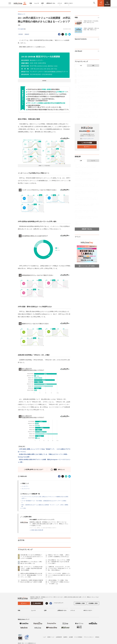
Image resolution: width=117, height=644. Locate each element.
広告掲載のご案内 (93, 603)
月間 (93, 66)
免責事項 (65, 637)
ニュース (37, 3)
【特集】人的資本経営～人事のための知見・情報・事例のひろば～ (91, 29)
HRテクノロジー (69, 3)
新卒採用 (21, 34)
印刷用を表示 (22, 476)
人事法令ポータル (51, 3)
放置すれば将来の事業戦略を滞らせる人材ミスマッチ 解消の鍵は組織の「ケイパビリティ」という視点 (31, 575)
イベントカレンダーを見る (87, 266)
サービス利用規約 (78, 637)
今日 (81, 66)
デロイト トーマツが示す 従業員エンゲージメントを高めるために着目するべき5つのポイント (59, 575)
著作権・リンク (51, 637)
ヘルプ (44, 637)
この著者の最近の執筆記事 (36, 530)
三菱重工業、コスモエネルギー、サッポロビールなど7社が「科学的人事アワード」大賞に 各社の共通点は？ (59, 568)
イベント (60, 3)
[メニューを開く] (10, 3)
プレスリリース (26, 489)
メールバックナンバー (87, 139)
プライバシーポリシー (89, 637)
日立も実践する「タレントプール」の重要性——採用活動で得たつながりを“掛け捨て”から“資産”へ (59, 562)
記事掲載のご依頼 (80, 603)
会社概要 (71, 637)
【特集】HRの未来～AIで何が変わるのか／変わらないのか (91, 22)
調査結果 (27, 34)
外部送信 (97, 637)
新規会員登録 (87, 143)
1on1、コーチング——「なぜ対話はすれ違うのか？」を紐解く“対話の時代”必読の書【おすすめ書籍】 (31, 568)
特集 (31, 3)
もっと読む (23, 508)
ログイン (87, 147)
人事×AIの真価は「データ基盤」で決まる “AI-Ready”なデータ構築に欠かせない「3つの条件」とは (59, 582)
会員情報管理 (59, 637)
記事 (42, 3)
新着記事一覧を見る (87, 229)
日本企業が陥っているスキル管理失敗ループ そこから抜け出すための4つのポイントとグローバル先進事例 (32, 557)
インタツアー (25, 486)
